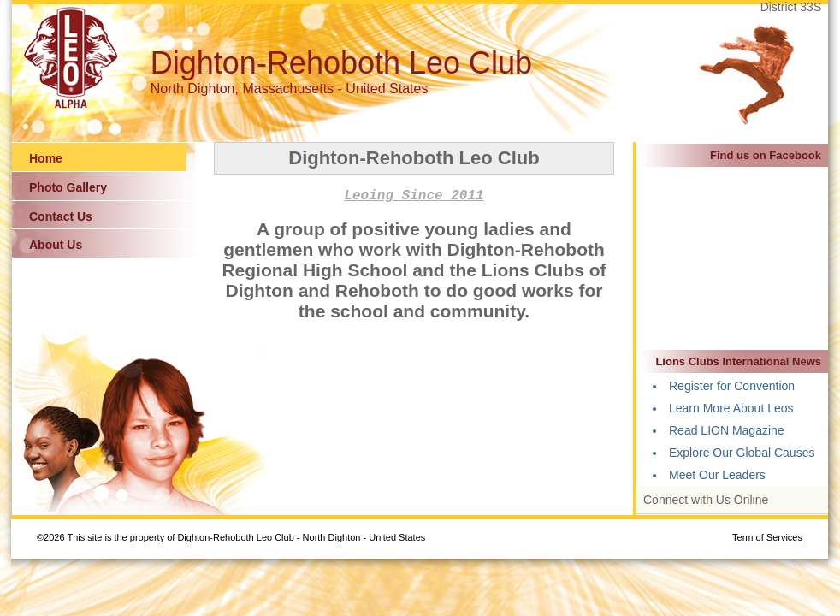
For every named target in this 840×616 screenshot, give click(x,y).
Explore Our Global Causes (742, 453)
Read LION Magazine (727, 430)
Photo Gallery (68, 187)
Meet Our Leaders (717, 475)
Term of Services (767, 537)
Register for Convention (732, 386)
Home (46, 158)
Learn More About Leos (731, 408)
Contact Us (61, 216)
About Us (56, 245)
